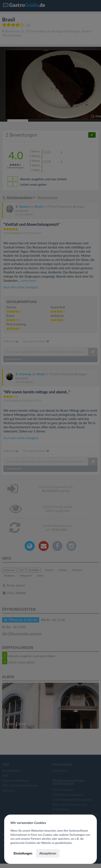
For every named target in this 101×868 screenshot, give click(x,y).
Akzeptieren (48, 853)
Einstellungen (23, 853)
